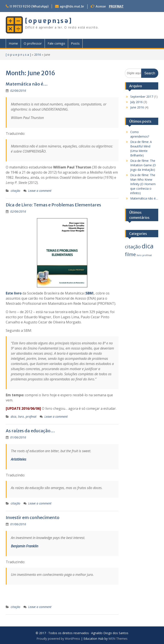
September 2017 (142, 97)
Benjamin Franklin (25, 546)
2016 (38, 55)
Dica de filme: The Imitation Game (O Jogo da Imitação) (143, 165)
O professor (33, 43)
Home (13, 43)
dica (13, 417)
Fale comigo (56, 43)
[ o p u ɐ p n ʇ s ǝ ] (48, 21)
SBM (89, 293)
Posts (75, 43)
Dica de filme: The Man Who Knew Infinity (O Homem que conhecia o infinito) (143, 184)
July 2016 (136, 102)
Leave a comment (40, 191)
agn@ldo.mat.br (72, 6)
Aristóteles (19, 459)
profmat (31, 417)
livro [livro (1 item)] (139, 255)
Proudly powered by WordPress (58, 639)
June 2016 (137, 107)
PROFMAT (116, 6)
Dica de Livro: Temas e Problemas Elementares (53, 205)
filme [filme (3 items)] (130, 254)
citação (15, 191)
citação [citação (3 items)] (133, 247)
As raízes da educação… (30, 431)
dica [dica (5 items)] (148, 246)
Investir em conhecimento (33, 517)
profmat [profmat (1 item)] (147, 255)
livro (21, 417)
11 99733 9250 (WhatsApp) (29, 6)
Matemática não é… (27, 84)
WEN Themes (118, 639)
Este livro (14, 293)
